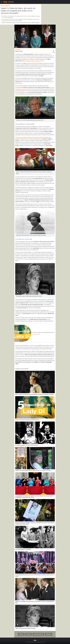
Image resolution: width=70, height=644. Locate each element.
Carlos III (21, 634)
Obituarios (49, 634)
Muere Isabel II (36, 22)
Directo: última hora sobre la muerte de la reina (14, 22)
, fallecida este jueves (32, 63)
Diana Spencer (24, 58)
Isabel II (25, 63)
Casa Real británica (38, 634)
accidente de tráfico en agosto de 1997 (34, 61)
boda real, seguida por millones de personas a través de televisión (33, 137)
